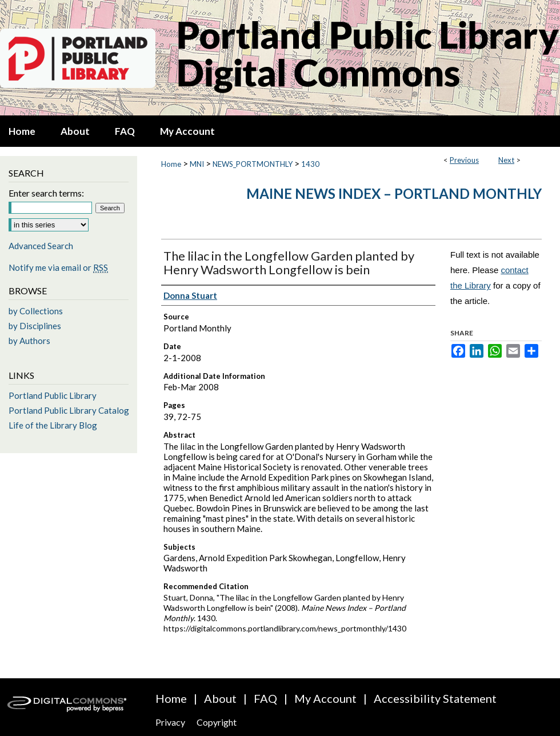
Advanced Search (41, 246)
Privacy (170, 722)
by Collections (36, 311)
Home (171, 164)
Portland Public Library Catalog (69, 410)
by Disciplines (35, 326)
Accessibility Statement (435, 698)
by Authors (29, 341)
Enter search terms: (46, 193)
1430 (310, 164)
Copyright (217, 722)
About (220, 698)
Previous (464, 160)
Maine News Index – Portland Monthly (394, 193)
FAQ (265, 698)
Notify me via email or (58, 267)
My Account (325, 698)
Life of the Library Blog (53, 425)
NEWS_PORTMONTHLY (253, 164)
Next (506, 160)
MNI (197, 164)
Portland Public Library (53, 395)
